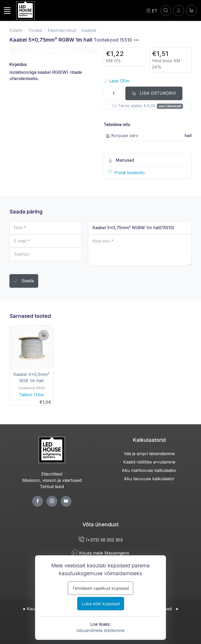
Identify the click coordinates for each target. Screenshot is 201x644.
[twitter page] (52, 501)
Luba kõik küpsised (101, 604)
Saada (24, 281)
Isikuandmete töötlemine (100, 630)
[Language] (152, 10)
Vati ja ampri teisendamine (149, 454)
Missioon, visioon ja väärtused (52, 480)
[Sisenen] (179, 10)
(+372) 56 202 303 (101, 540)
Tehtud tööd (52, 487)
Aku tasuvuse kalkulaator (149, 479)
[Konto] (166, 10)
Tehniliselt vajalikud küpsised (100, 588)
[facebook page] (38, 501)
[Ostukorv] (191, 10)
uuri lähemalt (170, 106)
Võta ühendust (100, 524)
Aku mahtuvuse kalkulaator (149, 470)
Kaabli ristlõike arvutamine (149, 462)
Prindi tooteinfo (130, 173)
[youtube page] (66, 501)
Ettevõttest (52, 474)
